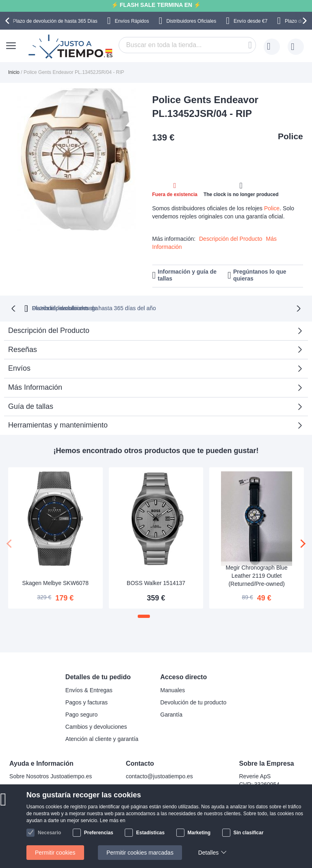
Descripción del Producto (231, 239)
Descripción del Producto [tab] (49, 330)
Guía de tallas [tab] (31, 406)
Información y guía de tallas (187, 275)
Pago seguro (81, 714)
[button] (144, 615)
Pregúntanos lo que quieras (260, 275)
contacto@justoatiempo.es (159, 776)
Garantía (171, 714)
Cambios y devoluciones (96, 726)
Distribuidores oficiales (189, 307)
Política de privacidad (36, 825)
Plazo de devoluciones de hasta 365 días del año (79, 307)
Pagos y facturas (87, 702)
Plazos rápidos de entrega (270, 307)
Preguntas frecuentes (36, 788)
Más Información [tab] (35, 386)
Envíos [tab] (19, 367)
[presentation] (9, 21)
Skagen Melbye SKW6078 (55, 582)
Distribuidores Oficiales (191, 21)
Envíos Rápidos (132, 21)
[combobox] (187, 45)
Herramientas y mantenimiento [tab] (58, 424)
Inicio (14, 72)
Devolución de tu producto (194, 702)
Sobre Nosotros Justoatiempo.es (51, 776)
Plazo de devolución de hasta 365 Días (55, 21)
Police (290, 136)
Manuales (173, 689)
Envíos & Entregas (89, 689)
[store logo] (71, 47)
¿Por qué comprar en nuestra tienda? (57, 800)
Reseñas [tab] (23, 349)
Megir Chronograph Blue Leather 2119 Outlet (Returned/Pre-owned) (257, 575)
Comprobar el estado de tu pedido (52, 812)
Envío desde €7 (250, 21)
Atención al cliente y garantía (102, 738)
